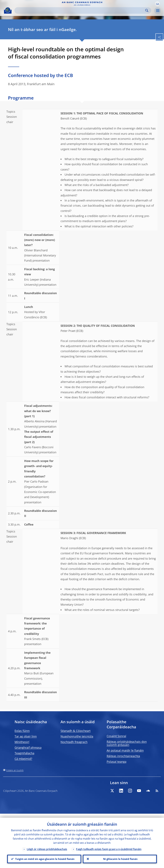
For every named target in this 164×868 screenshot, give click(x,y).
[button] (157, 4)
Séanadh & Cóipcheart (76, 731)
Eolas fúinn (22, 731)
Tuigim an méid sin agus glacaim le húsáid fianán (44, 857)
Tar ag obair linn (26, 736)
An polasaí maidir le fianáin (125, 750)
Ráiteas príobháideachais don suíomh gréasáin (127, 743)
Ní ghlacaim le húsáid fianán (120, 857)
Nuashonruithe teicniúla (77, 736)
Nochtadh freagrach (74, 742)
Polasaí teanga (117, 762)
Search (147, 10)
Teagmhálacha (24, 753)
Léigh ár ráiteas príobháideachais (47, 845)
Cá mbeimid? (23, 759)
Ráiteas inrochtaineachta (123, 756)
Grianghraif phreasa (28, 748)
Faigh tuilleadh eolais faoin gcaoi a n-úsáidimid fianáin (109, 845)
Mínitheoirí (22, 742)
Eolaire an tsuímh (15, 770)
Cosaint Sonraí (116, 736)
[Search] (80, 10)
